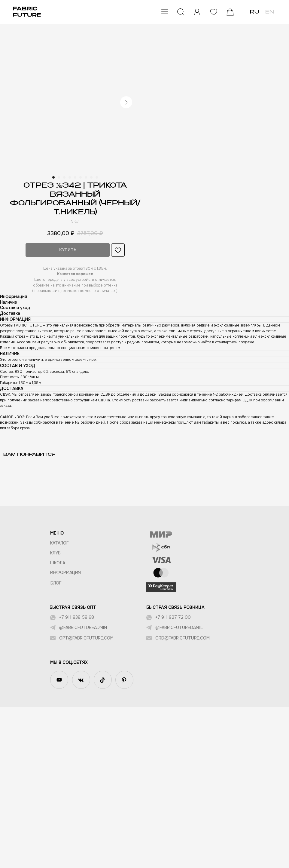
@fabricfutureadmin (83, 627)
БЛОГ (56, 583)
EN (270, 12)
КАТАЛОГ (59, 543)
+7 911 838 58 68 (77, 617)
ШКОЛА (58, 563)
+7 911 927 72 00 (173, 617)
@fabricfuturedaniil (179, 627)
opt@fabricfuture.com (86, 638)
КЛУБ (55, 553)
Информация (65, 572)
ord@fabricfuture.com (183, 638)
